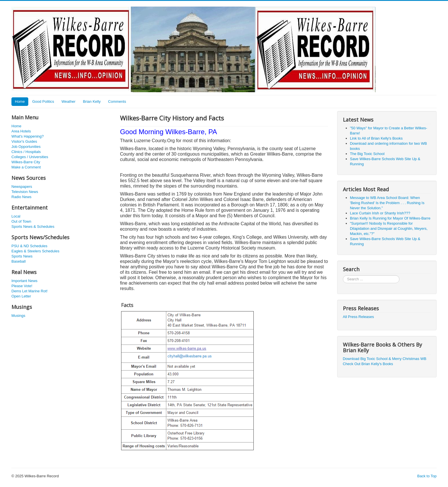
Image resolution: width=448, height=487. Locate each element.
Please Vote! (22, 286)
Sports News (22, 256)
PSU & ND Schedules (29, 246)
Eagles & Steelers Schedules (35, 251)
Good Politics (43, 101)
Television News (25, 192)
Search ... (343, 275)
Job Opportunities (26, 147)
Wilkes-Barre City (26, 162)
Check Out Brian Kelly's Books (368, 364)
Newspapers (22, 187)
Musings (18, 316)
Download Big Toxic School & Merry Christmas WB (385, 359)
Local (16, 216)
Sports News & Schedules (33, 227)
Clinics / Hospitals (26, 152)
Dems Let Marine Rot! (29, 291)
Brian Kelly (92, 101)
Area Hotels (21, 131)
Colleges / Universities (30, 157)
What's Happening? (28, 136)
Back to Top (427, 476)
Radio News (21, 197)
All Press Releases (358, 317)
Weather (68, 101)
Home (20, 101)
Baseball (19, 261)
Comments (117, 101)
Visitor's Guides (24, 141)
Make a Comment (26, 167)
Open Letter (21, 296)
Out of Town (21, 221)
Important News (24, 281)
